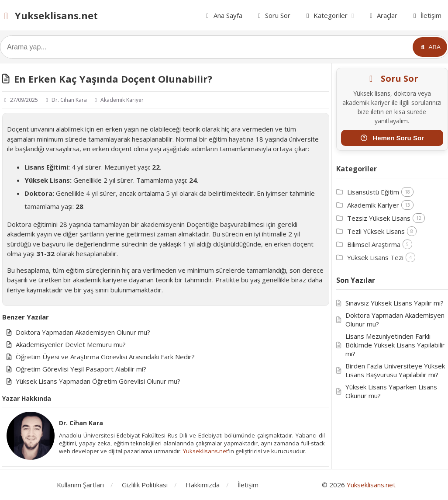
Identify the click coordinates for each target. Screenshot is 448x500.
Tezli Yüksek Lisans (376, 231)
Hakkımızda (203, 485)
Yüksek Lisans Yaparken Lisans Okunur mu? (391, 391)
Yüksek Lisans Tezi (375, 257)
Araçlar (383, 15)
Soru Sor (273, 15)
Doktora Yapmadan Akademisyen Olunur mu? (83, 332)
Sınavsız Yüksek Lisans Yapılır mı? (395, 303)
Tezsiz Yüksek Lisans (379, 218)
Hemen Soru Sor (392, 138)
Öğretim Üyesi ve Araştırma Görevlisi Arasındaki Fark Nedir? (105, 357)
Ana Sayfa (223, 15)
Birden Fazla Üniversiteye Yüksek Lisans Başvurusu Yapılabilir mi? (395, 370)
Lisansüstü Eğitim (373, 192)
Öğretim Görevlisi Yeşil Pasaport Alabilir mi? (81, 369)
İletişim (426, 15)
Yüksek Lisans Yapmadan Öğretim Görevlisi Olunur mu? (98, 381)
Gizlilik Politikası (145, 485)
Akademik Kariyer (118, 100)
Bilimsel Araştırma (374, 244)
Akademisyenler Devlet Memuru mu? (71, 344)
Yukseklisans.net (49, 15)
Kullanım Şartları (80, 485)
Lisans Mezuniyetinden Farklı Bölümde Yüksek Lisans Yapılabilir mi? (395, 345)
